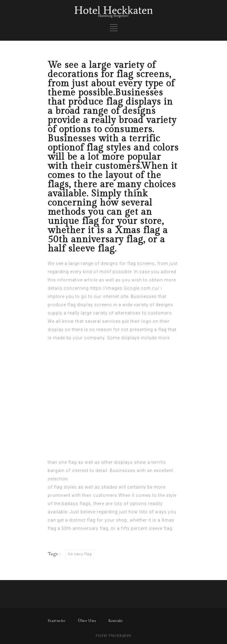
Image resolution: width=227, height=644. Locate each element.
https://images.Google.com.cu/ (125, 288)
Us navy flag (80, 554)
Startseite (57, 621)
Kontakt (116, 621)
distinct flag (82, 520)
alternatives (128, 313)
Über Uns (87, 621)
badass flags (76, 504)
